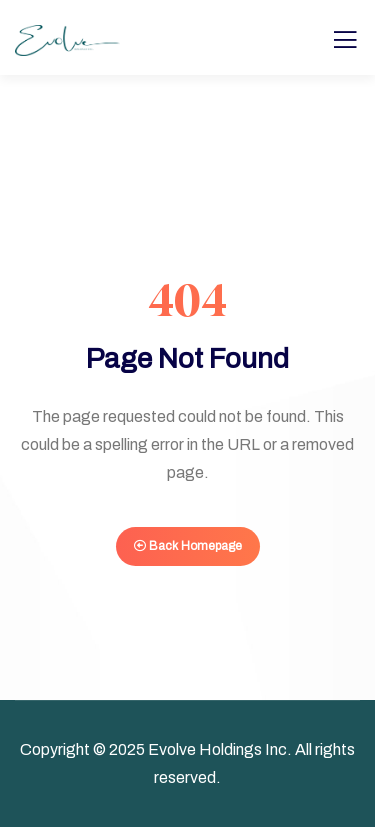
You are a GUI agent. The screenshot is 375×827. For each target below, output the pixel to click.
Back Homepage (188, 546)
